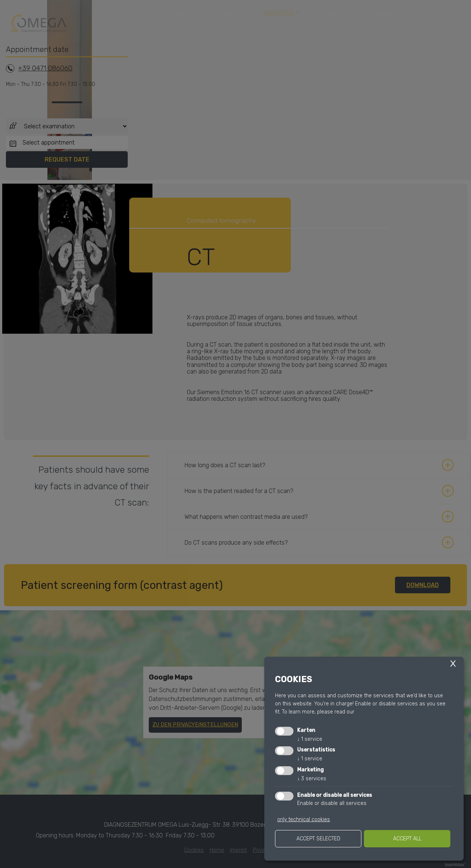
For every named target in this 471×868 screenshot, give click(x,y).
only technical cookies (304, 820)
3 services (312, 779)
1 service (310, 739)
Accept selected (318, 839)
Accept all (407, 839)
